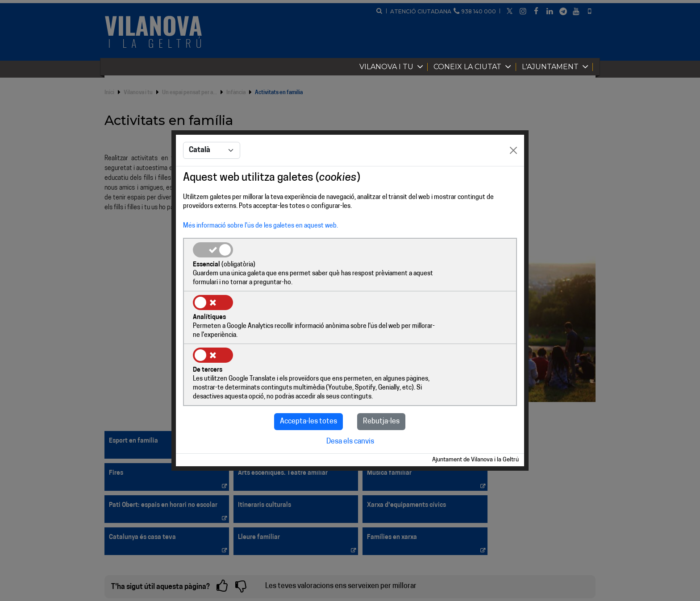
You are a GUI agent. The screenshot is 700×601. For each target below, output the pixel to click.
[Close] (513, 178)
